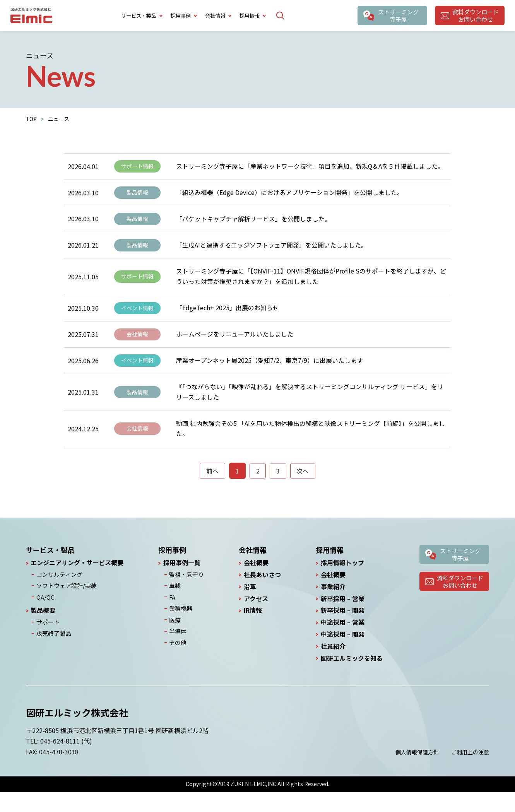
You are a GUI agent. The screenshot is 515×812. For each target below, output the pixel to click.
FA (173, 616)
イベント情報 (137, 319)
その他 (178, 660)
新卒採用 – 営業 (343, 618)
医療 (175, 638)
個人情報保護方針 (417, 772)
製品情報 (137, 196)
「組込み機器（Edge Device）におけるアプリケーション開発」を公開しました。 (290, 195)
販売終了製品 (52, 651)
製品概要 (43, 629)
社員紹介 (333, 666)
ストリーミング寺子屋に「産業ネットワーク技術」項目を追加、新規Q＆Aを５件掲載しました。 (310, 167)
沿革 (249, 607)
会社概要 (255, 583)
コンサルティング (57, 594)
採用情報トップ (342, 583)
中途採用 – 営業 (343, 642)
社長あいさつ (261, 595)
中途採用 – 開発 (343, 654)
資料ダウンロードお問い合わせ (475, 15)
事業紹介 (333, 607)
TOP (32, 119)
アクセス (255, 618)
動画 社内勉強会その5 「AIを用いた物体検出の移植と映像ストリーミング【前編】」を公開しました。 (311, 447)
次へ (303, 491)
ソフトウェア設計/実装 (64, 605)
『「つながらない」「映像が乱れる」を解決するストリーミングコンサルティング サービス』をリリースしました (310, 409)
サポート (47, 640)
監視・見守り (186, 594)
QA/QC (44, 616)
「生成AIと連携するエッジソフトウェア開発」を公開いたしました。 (272, 252)
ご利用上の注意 (470, 772)
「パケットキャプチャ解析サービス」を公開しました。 (253, 224)
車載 (175, 605)
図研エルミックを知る (352, 678)
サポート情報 (137, 168)
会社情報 (137, 347)
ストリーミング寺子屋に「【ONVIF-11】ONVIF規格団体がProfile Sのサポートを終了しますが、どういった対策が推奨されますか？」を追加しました (309, 285)
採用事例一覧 (183, 583)
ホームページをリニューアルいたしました (235, 347)
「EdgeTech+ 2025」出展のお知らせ (228, 319)
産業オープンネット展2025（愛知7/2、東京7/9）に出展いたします (269, 375)
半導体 (178, 649)
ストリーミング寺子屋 (398, 15)
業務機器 (180, 627)
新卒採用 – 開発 (343, 630)
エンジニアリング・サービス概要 (77, 583)
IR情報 (252, 630)
